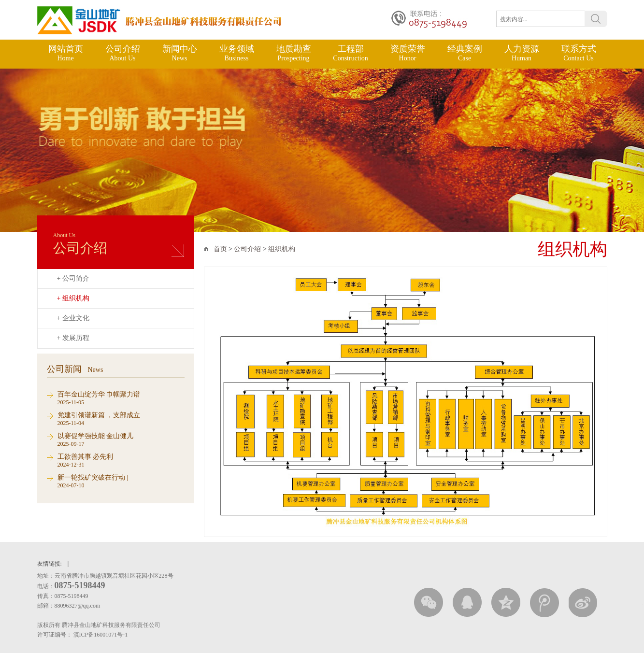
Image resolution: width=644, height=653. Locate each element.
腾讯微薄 (544, 603)
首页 (220, 249)
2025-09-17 (121, 439)
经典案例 (465, 53)
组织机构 (282, 249)
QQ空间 (506, 603)
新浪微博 (583, 603)
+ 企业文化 (73, 318)
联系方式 (579, 53)
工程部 (351, 53)
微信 (429, 603)
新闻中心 (180, 53)
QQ (467, 603)
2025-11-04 (121, 419)
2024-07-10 (121, 481)
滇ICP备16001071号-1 (101, 635)
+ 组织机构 (73, 298)
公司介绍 (123, 53)
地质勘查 (294, 53)
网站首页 (66, 53)
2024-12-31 (121, 460)
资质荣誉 (408, 53)
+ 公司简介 (73, 278)
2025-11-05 (121, 398)
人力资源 (522, 53)
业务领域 (237, 53)
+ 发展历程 (73, 338)
